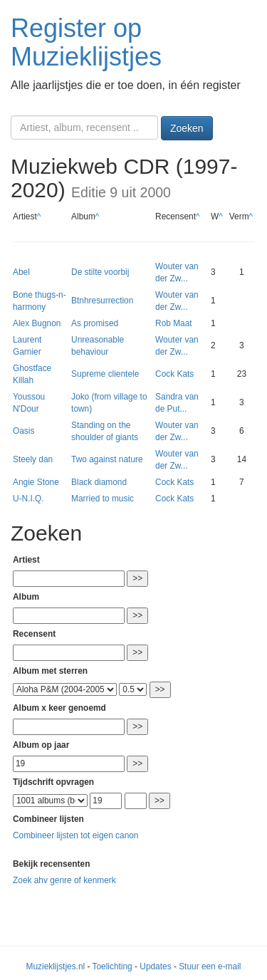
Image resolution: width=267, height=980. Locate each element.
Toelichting (112, 966)
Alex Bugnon (37, 323)
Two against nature (107, 459)
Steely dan (33, 459)
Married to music (103, 499)
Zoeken (187, 128)
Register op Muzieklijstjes (86, 42)
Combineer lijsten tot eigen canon (75, 835)
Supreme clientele (105, 374)
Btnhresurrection (102, 301)
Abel (21, 272)
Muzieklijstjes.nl (56, 966)
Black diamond (99, 482)
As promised (95, 323)
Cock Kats (174, 374)
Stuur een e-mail (210, 966)
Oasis (23, 431)
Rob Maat (174, 323)
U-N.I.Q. (28, 499)
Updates (155, 966)
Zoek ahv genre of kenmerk (64, 880)
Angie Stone (36, 482)
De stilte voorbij (100, 272)
